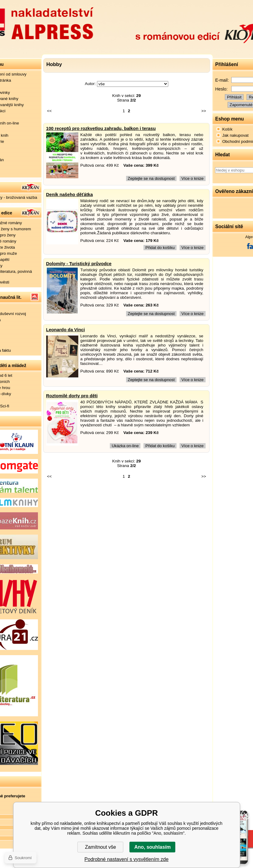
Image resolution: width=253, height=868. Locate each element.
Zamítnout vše (100, 847)
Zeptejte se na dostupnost (151, 178)
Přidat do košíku (160, 248)
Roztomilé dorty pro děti (72, 396)
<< (50, 111)
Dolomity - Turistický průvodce (79, 264)
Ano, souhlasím (153, 847)
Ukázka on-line (125, 446)
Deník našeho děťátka (70, 195)
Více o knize (193, 178)
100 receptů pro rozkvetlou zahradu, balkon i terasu (101, 128)
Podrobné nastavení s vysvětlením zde (127, 859)
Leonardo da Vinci (66, 330)
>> (204, 111)
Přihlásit (234, 97)
